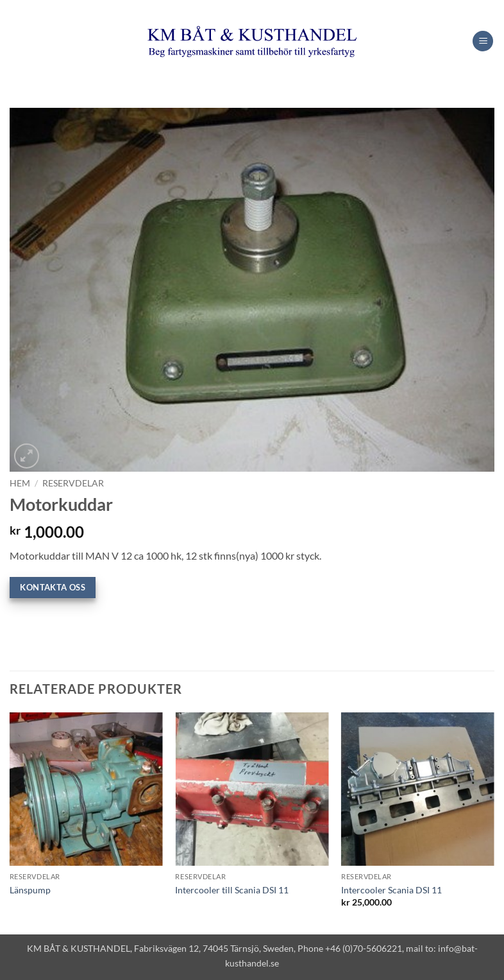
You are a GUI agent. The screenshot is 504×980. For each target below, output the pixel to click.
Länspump (30, 890)
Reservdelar (73, 483)
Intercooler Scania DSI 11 (391, 890)
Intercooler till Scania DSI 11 (232, 890)
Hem (20, 483)
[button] (483, 41)
